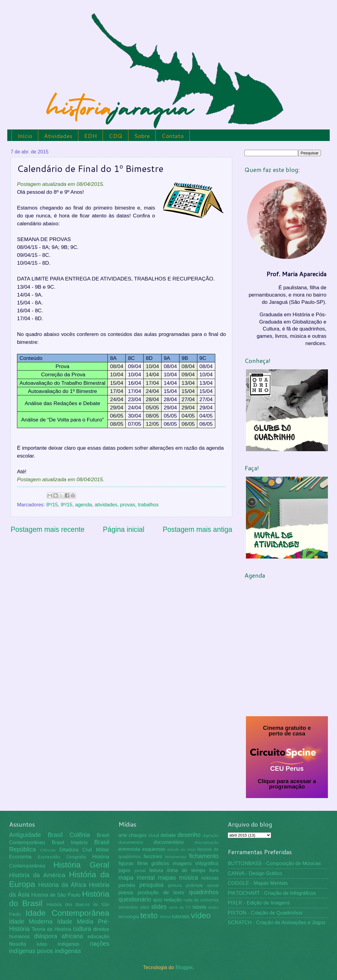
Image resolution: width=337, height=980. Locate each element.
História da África (62, 885)
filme (143, 863)
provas (128, 505)
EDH (90, 136)
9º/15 (66, 505)
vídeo (201, 915)
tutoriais (181, 916)
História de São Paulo (56, 895)
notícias (210, 878)
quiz (158, 900)
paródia (127, 885)
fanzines (153, 856)
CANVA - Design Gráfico (255, 873)
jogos (124, 870)
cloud (154, 835)
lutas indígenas (58, 944)
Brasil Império (70, 842)
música (189, 878)
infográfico (207, 863)
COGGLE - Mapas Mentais (258, 883)
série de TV (180, 907)
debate (168, 835)
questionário (135, 899)
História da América (37, 875)
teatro (213, 907)
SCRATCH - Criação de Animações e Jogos (277, 923)
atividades (106, 505)
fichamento (204, 856)
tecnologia (129, 917)
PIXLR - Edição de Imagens (259, 903)
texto (149, 915)
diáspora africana (59, 936)
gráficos (160, 863)
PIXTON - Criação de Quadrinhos (265, 913)
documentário (168, 842)
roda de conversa (201, 900)
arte (123, 835)
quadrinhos (204, 892)
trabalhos (148, 505)
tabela (199, 907)
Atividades (58, 136)
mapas (167, 878)
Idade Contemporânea (67, 913)
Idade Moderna (31, 921)
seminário (128, 907)
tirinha (165, 917)
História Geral (81, 865)
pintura (175, 885)
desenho (189, 835)
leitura (156, 870)
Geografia (76, 857)
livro (214, 870)
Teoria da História (51, 929)
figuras (126, 863)
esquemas (154, 849)
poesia (126, 893)
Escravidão (49, 857)
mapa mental (137, 878)
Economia (20, 857)
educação (98, 936)
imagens (182, 863)
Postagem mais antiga (197, 529)
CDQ (116, 136)
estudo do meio (182, 849)
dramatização (207, 842)
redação (173, 900)
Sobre (142, 136)
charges (138, 835)
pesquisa (151, 885)
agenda (83, 505)
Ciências (48, 850)
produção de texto (161, 893)
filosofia (18, 944)
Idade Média (75, 921)
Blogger (184, 967)
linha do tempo (186, 870)
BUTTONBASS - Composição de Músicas (274, 863)
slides (159, 907)
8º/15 (52, 505)
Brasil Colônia (69, 835)
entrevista (129, 849)
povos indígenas (59, 951)
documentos (131, 842)
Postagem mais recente (48, 529)
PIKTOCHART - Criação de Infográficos (272, 893)
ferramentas (176, 857)
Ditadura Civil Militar (84, 850)
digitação (211, 836)
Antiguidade (25, 835)
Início (25, 136)
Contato (173, 136)
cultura (82, 929)
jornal (140, 871)
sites (145, 907)
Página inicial (124, 529)
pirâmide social (202, 885)
